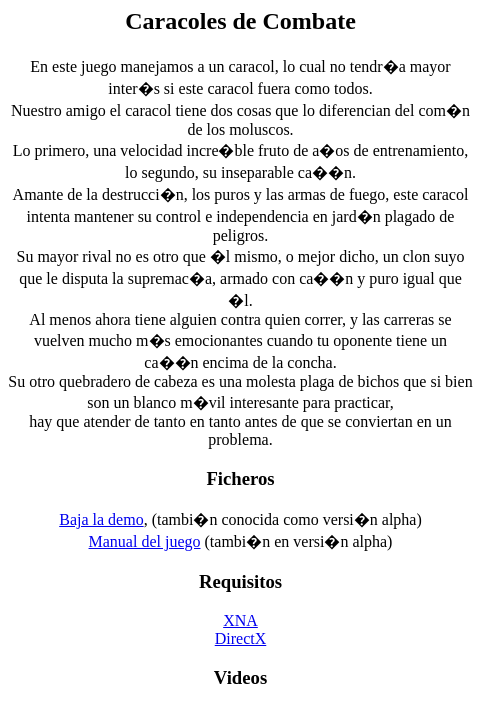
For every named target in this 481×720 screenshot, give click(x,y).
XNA (240, 620)
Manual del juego (145, 541)
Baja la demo (101, 519)
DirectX (241, 638)
